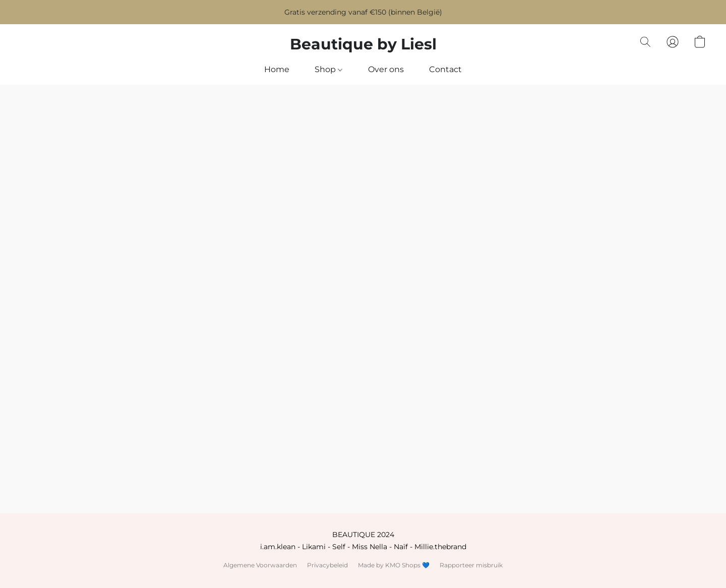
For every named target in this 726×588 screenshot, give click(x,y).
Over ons (386, 69)
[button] (363, 44)
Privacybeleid (327, 565)
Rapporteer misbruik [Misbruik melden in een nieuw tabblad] (471, 565)
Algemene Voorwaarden (260, 565)
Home (277, 69)
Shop (328, 69)
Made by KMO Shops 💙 (394, 565)
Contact (445, 69)
